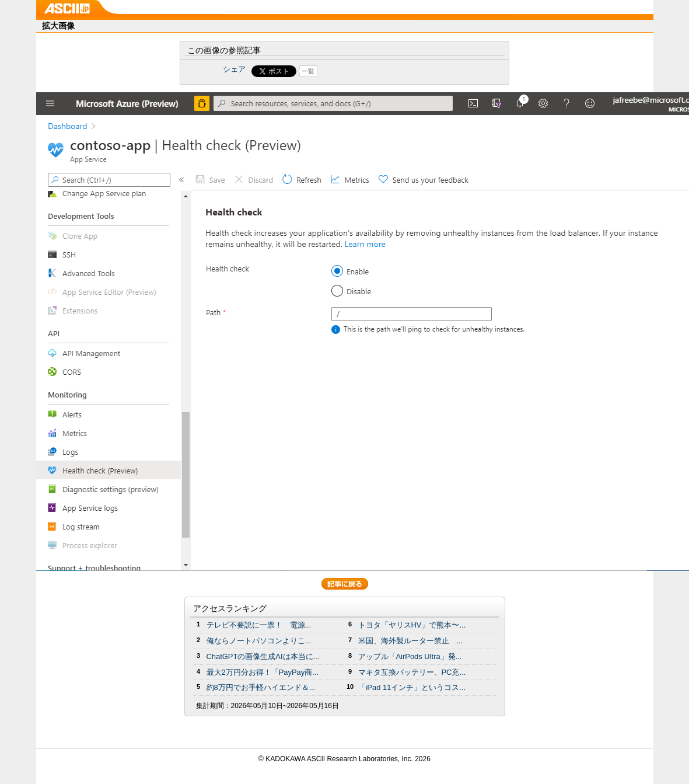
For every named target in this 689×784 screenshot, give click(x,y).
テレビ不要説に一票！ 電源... (259, 625)
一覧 (308, 71)
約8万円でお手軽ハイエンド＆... (261, 687)
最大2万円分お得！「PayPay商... (263, 672)
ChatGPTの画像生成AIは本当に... (263, 656)
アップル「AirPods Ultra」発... (410, 656)
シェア (234, 69)
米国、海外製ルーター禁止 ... (411, 641)
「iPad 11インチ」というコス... (412, 687)
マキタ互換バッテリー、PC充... (412, 672)
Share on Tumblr (388, 71)
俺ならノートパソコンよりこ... (259, 641)
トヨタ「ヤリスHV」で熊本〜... (412, 625)
